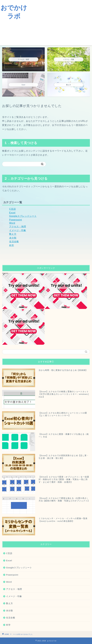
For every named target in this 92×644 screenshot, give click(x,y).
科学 (12, 245)
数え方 (13, 234)
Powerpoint (16, 220)
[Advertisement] (60, 23)
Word (12, 223)
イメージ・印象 (18, 230)
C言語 (13, 209)
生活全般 (14, 242)
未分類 (13, 238)
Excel (12, 213)
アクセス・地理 (18, 227)
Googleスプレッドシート (23, 216)
